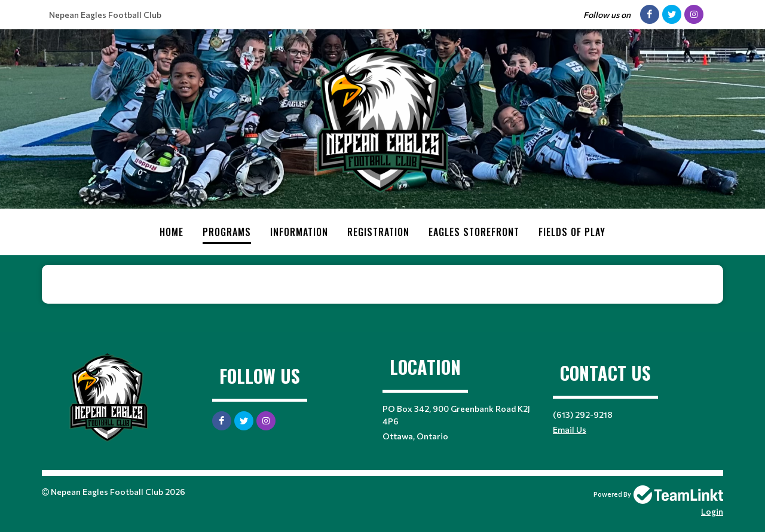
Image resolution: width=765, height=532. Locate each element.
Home (172, 232)
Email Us (570, 429)
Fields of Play (572, 232)
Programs (227, 232)
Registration (378, 232)
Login (712, 511)
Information (299, 232)
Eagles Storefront (474, 232)
